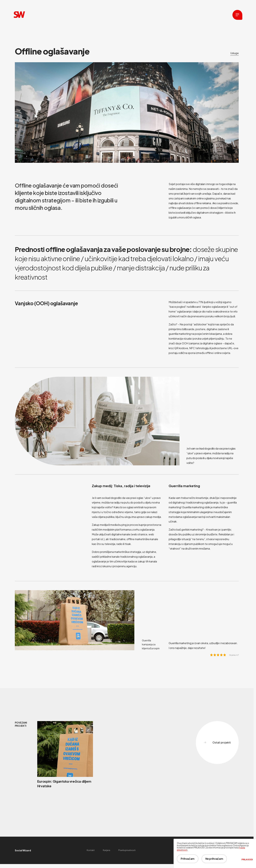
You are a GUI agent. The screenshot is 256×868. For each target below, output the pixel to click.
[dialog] (215, 853)
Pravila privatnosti (127, 850)
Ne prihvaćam (214, 859)
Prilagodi (247, 860)
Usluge (234, 53)
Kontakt (91, 850)
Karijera (106, 850)
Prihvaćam (188, 859)
